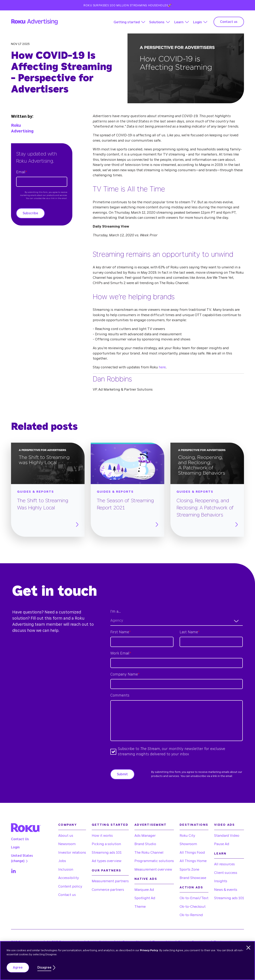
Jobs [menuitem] (62, 861)
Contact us (229, 22)
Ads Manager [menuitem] (145, 836)
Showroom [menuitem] (188, 844)
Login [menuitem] (15, 847)
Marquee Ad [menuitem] (144, 890)
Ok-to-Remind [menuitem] (191, 915)
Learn (179, 22)
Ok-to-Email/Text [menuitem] (194, 898)
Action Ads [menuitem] (191, 887)
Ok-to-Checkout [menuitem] (193, 907)
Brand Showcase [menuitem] (193, 878)
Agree (18, 968)
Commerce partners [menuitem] (108, 890)
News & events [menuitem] (226, 890)
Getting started (127, 22)
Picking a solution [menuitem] (106, 844)
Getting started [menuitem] (110, 825)
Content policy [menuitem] (70, 886)
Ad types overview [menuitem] (107, 861)
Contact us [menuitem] (67, 895)
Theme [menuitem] (140, 907)
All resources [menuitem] (224, 864)
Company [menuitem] (68, 825)
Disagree (44, 968)
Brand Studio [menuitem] (145, 844)
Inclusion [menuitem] (66, 869)
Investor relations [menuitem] (72, 853)
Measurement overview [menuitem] (153, 869)
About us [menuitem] (66, 836)
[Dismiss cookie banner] (248, 948)
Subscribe (30, 213)
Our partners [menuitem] (106, 871)
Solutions (157, 22)
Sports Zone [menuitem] (189, 869)
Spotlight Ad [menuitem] (145, 898)
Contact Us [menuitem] (20, 839)
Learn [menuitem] (220, 854)
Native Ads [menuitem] (146, 879)
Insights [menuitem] (221, 881)
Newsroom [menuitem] (67, 844)
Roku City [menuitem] (187, 836)
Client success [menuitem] (226, 873)
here (162, 367)
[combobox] (177, 621)
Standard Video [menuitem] (227, 836)
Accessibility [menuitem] (69, 878)
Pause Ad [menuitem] (222, 844)
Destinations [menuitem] (194, 825)
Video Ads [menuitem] (224, 825)
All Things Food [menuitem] (192, 853)
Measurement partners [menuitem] (110, 881)
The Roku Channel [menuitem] (149, 853)
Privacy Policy (149, 951)
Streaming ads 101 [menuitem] (107, 853)
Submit (122, 774)
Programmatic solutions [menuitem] (154, 861)
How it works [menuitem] (102, 836)
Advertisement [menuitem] (150, 825)
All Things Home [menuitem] (193, 861)
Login (197, 22)
